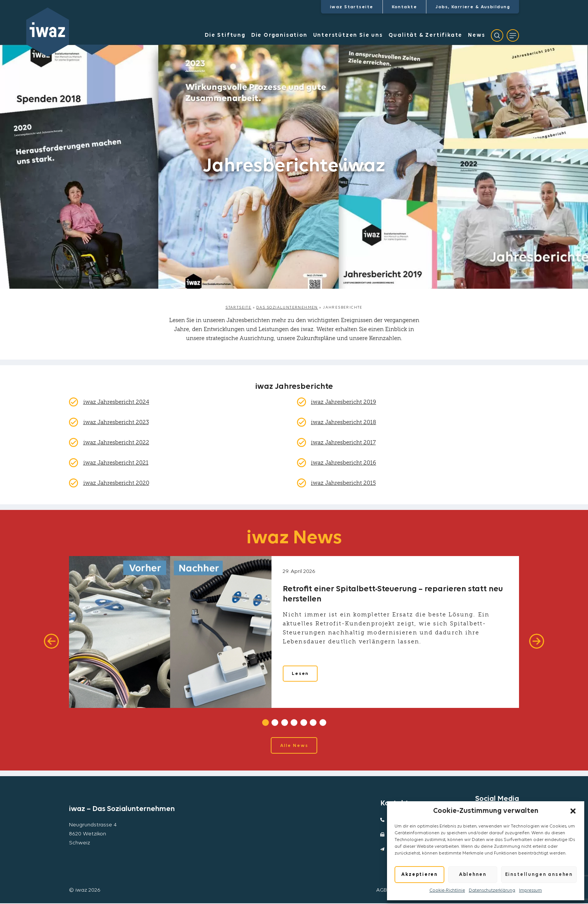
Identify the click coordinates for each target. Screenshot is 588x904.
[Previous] (51, 641)
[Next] (537, 641)
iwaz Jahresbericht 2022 (116, 442)
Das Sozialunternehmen (287, 308)
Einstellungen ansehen (539, 875)
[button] (573, 811)
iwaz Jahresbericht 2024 (116, 402)
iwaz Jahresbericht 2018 (343, 422)
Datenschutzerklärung (492, 891)
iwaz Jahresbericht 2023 (116, 422)
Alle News (294, 746)
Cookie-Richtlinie (447, 891)
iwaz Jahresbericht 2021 (116, 463)
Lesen (301, 675)
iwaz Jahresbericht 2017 (343, 442)
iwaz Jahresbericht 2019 (343, 402)
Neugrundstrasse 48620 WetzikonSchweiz (93, 835)
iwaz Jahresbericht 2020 (116, 483)
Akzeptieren (419, 875)
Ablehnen (473, 875)
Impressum (530, 891)
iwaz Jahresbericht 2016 (343, 463)
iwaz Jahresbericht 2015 (343, 483)
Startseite (238, 308)
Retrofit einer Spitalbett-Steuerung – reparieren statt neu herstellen (393, 594)
